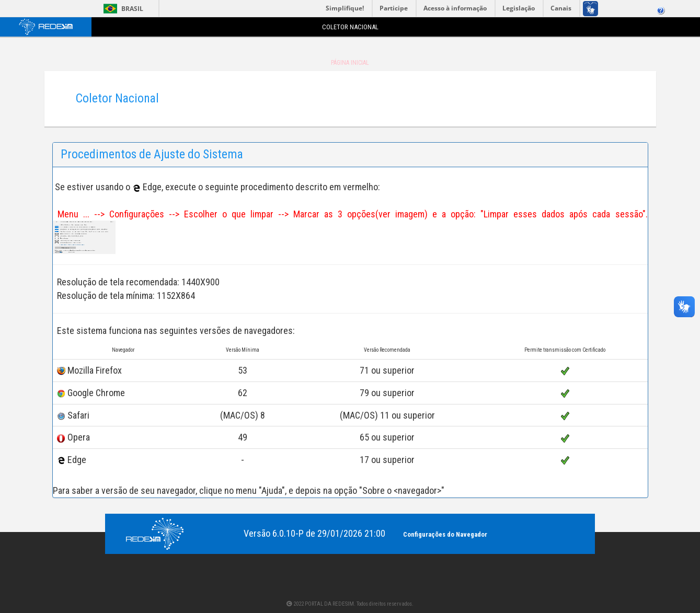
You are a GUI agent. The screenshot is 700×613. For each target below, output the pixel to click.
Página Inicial (350, 63)
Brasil (122, 9)
